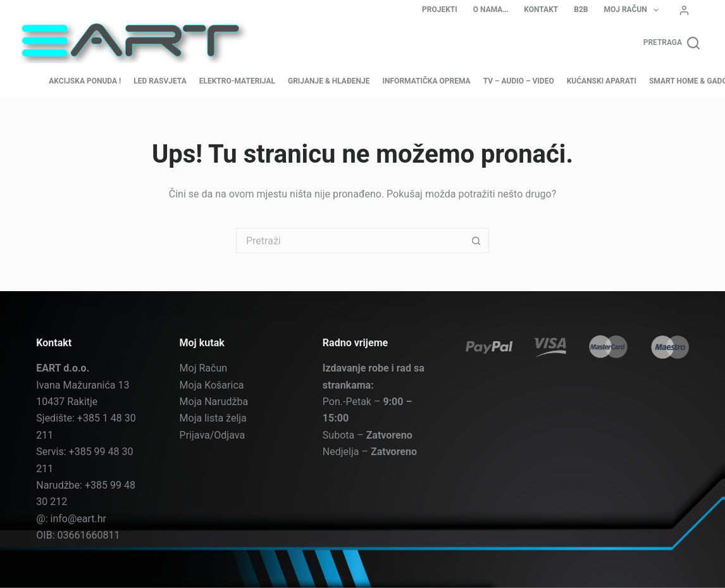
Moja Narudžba (214, 401)
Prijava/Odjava (213, 435)
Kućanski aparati (602, 81)
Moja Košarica (212, 385)
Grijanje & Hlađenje (329, 81)
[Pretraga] (672, 43)
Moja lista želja (213, 418)
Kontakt (541, 9)
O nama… (491, 9)
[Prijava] (684, 10)
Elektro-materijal (237, 81)
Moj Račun (634, 10)
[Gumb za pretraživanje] (476, 241)
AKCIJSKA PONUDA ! (85, 81)
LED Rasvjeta (160, 81)
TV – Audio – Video (519, 81)
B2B (581, 9)
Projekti (440, 9)
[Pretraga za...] (350, 241)
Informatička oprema (427, 81)
